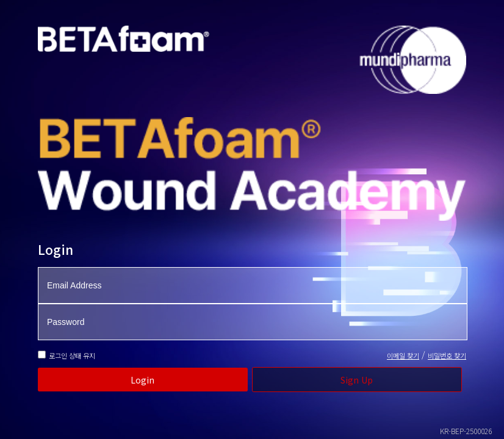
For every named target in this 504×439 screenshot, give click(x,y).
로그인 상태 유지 (72, 355)
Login (142, 380)
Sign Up (357, 380)
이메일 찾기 (403, 355)
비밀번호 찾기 (447, 355)
